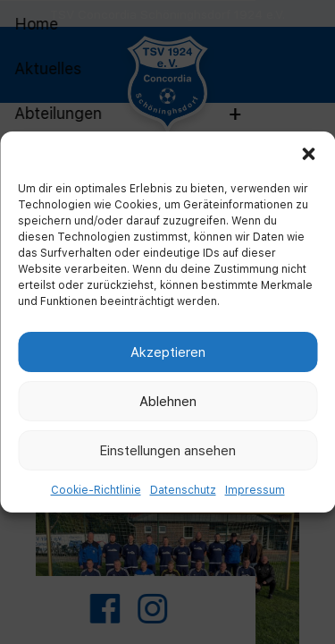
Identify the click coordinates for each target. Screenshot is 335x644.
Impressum (255, 490)
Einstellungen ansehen (167, 450)
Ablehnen (168, 401)
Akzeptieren (168, 352)
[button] (308, 154)
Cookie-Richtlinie (96, 490)
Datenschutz (183, 490)
